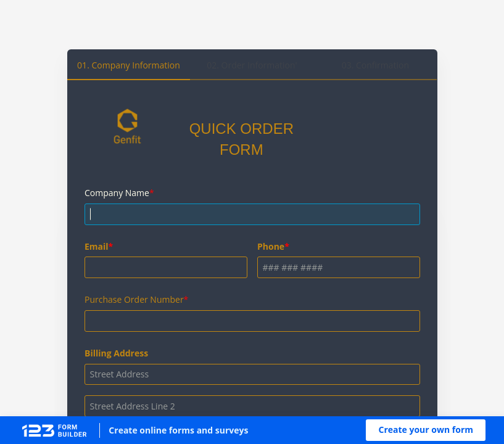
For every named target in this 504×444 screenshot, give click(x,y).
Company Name (117, 193)
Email (97, 246)
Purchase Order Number (134, 299)
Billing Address (116, 353)
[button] (426, 430)
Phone (271, 246)
